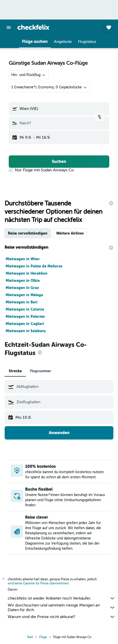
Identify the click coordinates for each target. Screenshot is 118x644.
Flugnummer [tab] (41, 371)
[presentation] (111, 203)
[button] (9, 27)
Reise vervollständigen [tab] (28, 233)
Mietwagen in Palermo (25, 316)
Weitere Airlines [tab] (70, 233)
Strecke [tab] (15, 371)
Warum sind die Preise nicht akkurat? (62, 617)
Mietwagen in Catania (25, 309)
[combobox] (29, 75)
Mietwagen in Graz (22, 288)
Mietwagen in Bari (22, 302)
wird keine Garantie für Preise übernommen (38, 583)
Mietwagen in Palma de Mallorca (34, 266)
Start (30, 637)
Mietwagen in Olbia (23, 281)
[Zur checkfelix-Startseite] (33, 27)
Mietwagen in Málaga (24, 295)
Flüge (43, 637)
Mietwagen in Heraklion (27, 273)
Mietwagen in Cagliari (25, 324)
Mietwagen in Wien (23, 259)
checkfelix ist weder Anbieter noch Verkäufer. (62, 598)
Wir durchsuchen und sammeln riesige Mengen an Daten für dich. (62, 608)
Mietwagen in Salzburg (26, 331)
